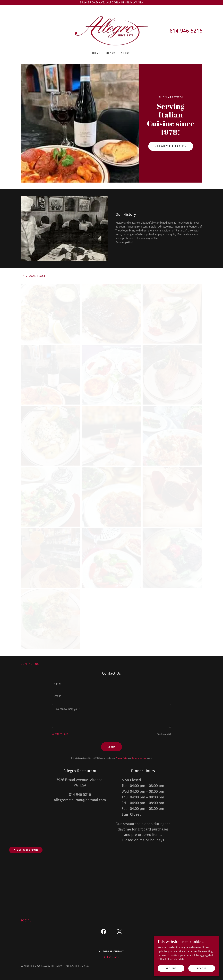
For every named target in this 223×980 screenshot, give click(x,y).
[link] (112, 31)
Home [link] (96, 53)
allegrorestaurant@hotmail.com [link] (80, 800)
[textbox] (111, 684)
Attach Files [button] (61, 734)
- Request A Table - (171, 146)
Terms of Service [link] (139, 758)
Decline (171, 968)
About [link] (126, 53)
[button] (53, 734)
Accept (202, 968)
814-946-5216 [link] (186, 31)
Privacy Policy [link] (122, 758)
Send (111, 747)
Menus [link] (111, 53)
